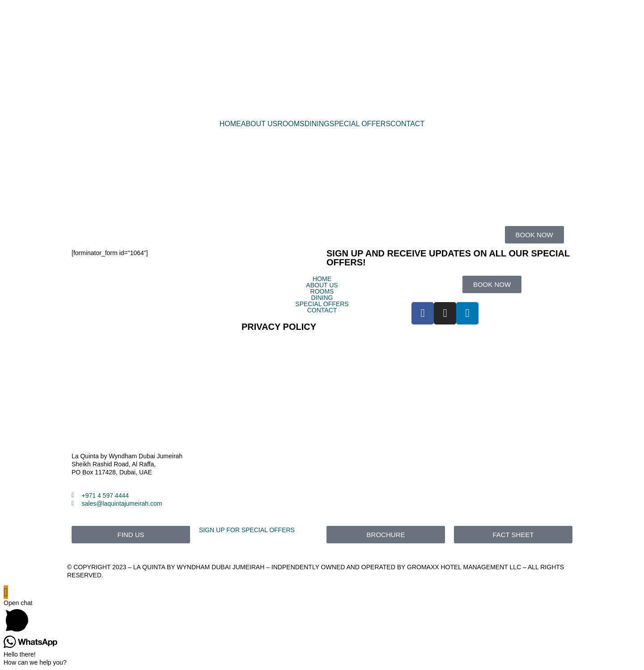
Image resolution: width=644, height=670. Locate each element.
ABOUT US (259, 124)
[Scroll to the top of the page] (6, 592)
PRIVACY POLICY (279, 327)
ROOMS (291, 124)
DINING (317, 124)
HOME (230, 124)
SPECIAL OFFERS (360, 124)
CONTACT (407, 124)
